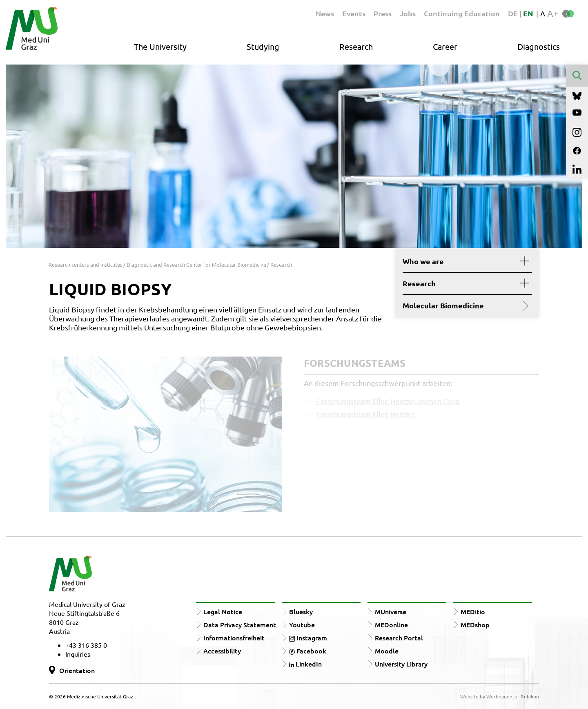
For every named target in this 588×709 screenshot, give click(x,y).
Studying (263, 46)
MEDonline (391, 624)
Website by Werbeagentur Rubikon (500, 696)
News (325, 13)
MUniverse (391, 611)
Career (445, 46)
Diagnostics (539, 46)
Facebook (308, 651)
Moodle (387, 651)
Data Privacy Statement (240, 624)
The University (160, 46)
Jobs (408, 13)
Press (383, 13)
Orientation (77, 670)
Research (356, 46)
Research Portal (399, 638)
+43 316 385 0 (86, 645)
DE (514, 13)
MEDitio (473, 611)
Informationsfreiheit (234, 638)
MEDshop (475, 624)
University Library (401, 664)
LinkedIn (305, 664)
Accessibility (222, 651)
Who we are (464, 261)
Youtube (302, 624)
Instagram (308, 638)
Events (354, 13)
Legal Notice (223, 611)
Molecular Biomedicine (464, 305)
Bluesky (301, 611)
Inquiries (78, 654)
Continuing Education (462, 13)
